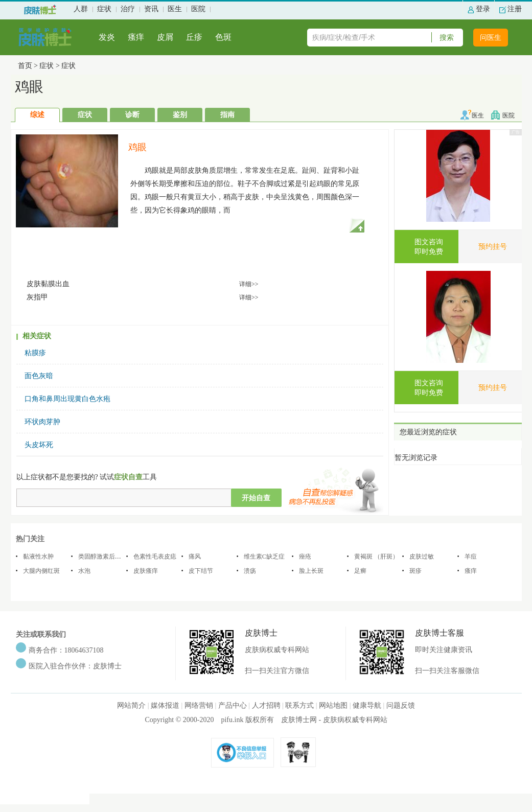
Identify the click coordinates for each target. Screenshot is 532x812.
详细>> (249, 284)
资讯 (151, 9)
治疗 (128, 9)
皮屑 (165, 37)
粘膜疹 (35, 353)
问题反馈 (401, 705)
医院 (198, 9)
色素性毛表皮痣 (155, 556)
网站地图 (333, 705)
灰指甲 (37, 297)
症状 (104, 9)
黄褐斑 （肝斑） (376, 556)
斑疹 (415, 571)
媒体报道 (165, 705)
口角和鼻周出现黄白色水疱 (67, 399)
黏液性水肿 (38, 556)
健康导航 (367, 705)
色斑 (223, 37)
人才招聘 (266, 705)
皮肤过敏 (422, 556)
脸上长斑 (311, 571)
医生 (175, 9)
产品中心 (233, 705)
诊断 (132, 115)
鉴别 (180, 115)
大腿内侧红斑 (41, 571)
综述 (37, 115)
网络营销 (199, 705)
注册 (515, 9)
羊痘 (471, 556)
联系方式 (299, 705)
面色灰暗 (39, 376)
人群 (81, 9)
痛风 (195, 556)
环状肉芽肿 (42, 422)
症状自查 (128, 477)
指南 (227, 115)
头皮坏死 (39, 445)
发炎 (107, 37)
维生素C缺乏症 (264, 556)
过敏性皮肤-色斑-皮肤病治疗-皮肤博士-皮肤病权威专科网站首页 (40, 10)
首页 (25, 66)
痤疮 (305, 556)
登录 (483, 9)
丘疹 (194, 37)
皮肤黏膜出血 (48, 284)
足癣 (360, 571)
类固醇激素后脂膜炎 (106, 556)
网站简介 (131, 705)
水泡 (84, 571)
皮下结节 (201, 571)
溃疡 (250, 571)
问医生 (491, 38)
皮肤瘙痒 (146, 571)
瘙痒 (136, 37)
